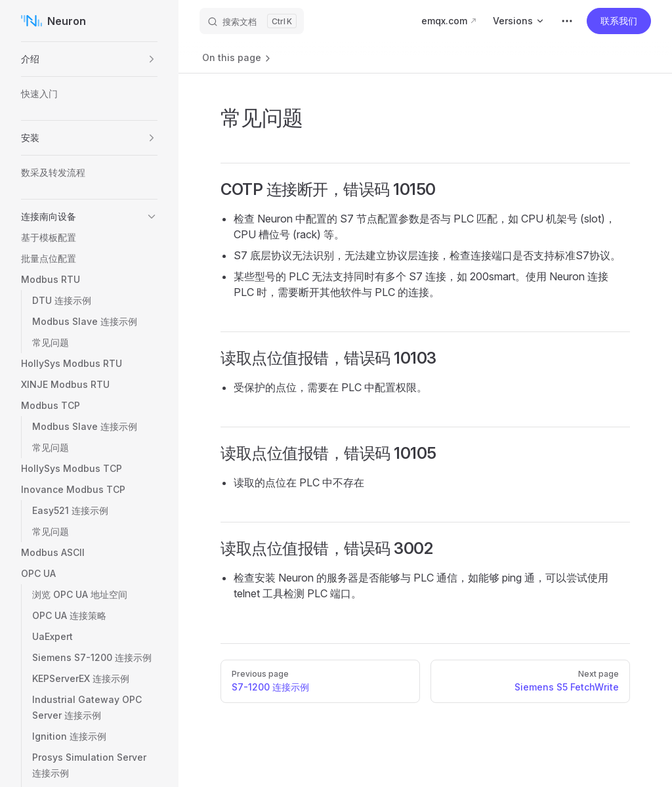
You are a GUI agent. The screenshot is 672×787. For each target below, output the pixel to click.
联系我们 (619, 21)
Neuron (53, 21)
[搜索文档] (252, 21)
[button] (152, 59)
